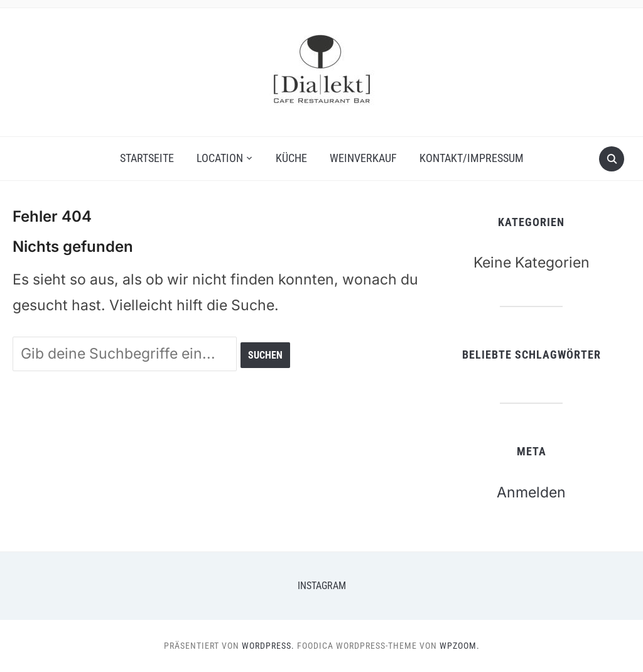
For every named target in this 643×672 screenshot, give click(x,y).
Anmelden (531, 492)
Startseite (147, 158)
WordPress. (268, 646)
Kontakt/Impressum (472, 158)
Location (220, 158)
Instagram (322, 586)
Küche (291, 158)
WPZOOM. (460, 646)
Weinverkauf (363, 158)
